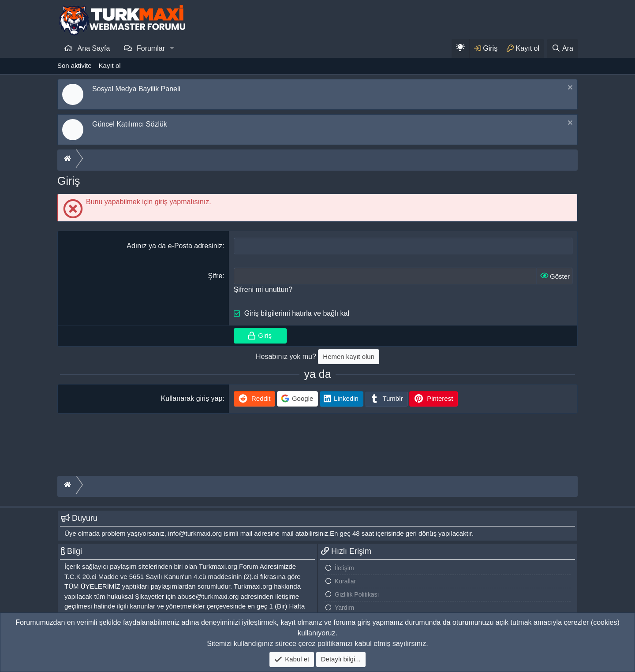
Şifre (215, 276)
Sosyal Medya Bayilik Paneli (136, 89)
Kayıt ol (110, 65)
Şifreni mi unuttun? (263, 289)
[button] (172, 48)
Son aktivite (75, 65)
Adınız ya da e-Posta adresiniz (174, 246)
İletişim (344, 568)
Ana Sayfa (94, 48)
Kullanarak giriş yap (192, 398)
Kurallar (345, 581)
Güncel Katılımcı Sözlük (130, 124)
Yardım (344, 608)
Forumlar (151, 48)
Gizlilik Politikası (357, 594)
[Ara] (562, 48)
